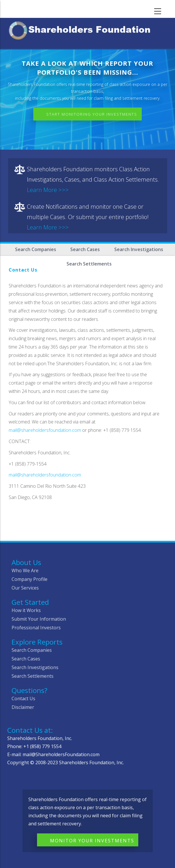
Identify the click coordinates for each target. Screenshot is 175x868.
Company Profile (30, 579)
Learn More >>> (48, 190)
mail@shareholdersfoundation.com (45, 430)
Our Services (25, 588)
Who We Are (25, 570)
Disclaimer (23, 707)
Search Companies (36, 249)
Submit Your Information (39, 619)
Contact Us (23, 698)
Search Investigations (139, 249)
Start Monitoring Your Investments (92, 114)
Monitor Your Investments (92, 841)
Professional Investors (36, 628)
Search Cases (85, 249)
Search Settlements (33, 676)
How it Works (26, 610)
